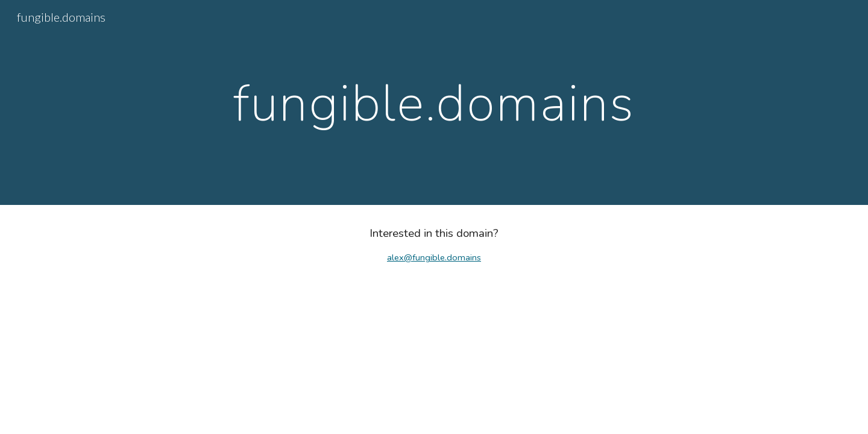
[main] (434, 102)
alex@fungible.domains (434, 257)
